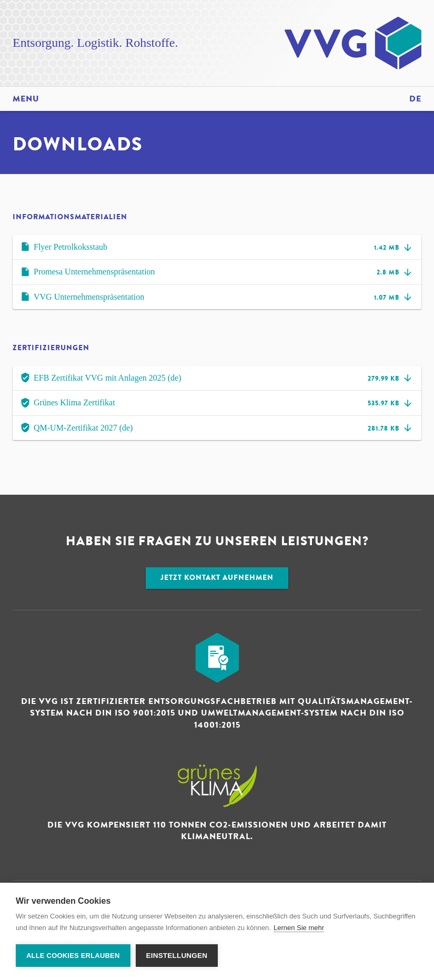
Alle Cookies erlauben (73, 956)
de (415, 99)
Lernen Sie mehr (299, 928)
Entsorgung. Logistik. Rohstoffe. (95, 43)
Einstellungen (177, 956)
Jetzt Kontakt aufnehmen (217, 578)
